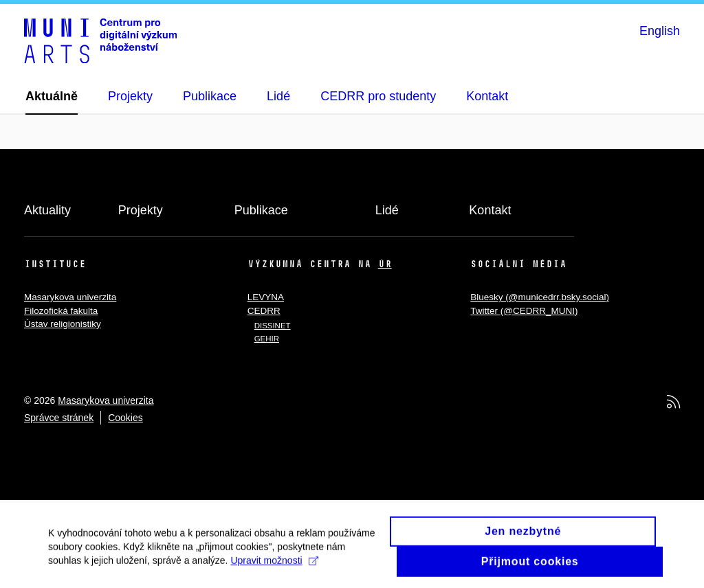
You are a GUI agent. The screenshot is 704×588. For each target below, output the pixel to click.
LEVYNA (266, 297)
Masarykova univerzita (70, 297)
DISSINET (273, 326)
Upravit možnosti (274, 565)
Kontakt (490, 210)
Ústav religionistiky (63, 324)
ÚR (385, 264)
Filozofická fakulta (61, 311)
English (660, 31)
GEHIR (267, 339)
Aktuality (47, 210)
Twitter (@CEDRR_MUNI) (524, 311)
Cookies (125, 418)
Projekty (141, 210)
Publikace (261, 210)
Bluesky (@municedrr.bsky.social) (540, 297)
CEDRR (264, 311)
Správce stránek (59, 418)
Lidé (387, 210)
